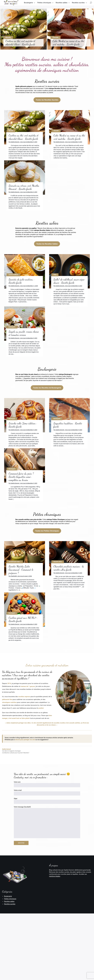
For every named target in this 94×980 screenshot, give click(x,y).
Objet (47, 876)
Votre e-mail (47, 868)
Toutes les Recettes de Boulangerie (47, 425)
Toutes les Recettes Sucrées (47, 100)
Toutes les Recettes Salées (47, 263)
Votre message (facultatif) (47, 897)
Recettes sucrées (36, 12)
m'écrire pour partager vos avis (25, 815)
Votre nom (47, 859)
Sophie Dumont (6, 824)
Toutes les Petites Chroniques (47, 587)
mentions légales (55, 951)
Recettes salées (65, 4)
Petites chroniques (48, 4)
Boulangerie (32, 4)
